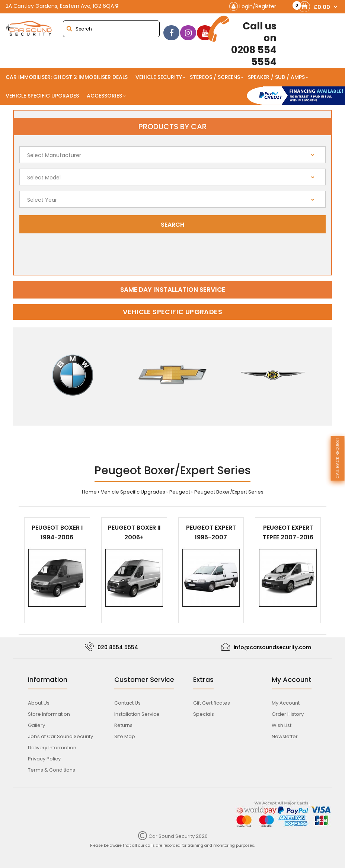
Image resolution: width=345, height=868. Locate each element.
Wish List (282, 725)
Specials (204, 714)
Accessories (104, 96)
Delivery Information (52, 748)
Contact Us (127, 703)
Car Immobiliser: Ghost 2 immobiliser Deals (67, 77)
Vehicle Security (159, 77)
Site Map (125, 736)
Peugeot (180, 492)
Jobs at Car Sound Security (60, 736)
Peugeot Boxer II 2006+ (134, 532)
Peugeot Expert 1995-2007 (211, 532)
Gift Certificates (212, 703)
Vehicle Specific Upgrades (42, 96)
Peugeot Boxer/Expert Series (229, 492)
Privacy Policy (44, 759)
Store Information (49, 714)
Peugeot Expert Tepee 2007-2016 (288, 532)
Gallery (36, 725)
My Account (286, 703)
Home (89, 492)
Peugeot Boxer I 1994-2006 (57, 532)
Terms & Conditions (52, 770)
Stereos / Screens (215, 77)
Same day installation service (173, 290)
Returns (123, 725)
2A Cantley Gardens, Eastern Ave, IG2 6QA (62, 6)
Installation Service (137, 714)
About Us (39, 703)
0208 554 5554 (245, 42)
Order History (288, 714)
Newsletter (285, 736)
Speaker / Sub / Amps (276, 77)
